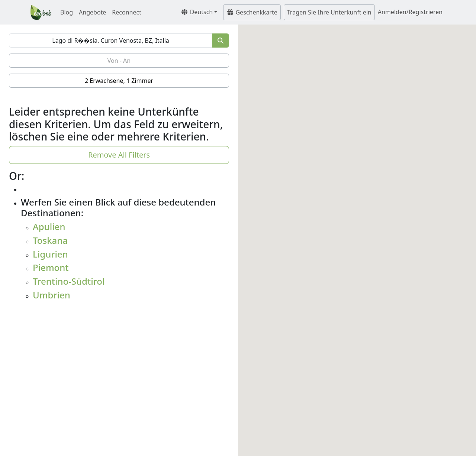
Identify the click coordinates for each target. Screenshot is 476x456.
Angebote (92, 12)
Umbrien (52, 295)
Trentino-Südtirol (69, 281)
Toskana (50, 240)
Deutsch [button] (197, 12)
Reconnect (127, 12)
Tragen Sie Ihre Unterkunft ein (329, 12)
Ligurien (50, 254)
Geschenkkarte (252, 12)
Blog (67, 12)
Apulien (49, 227)
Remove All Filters (119, 155)
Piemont (51, 267)
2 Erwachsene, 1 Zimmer (119, 81)
